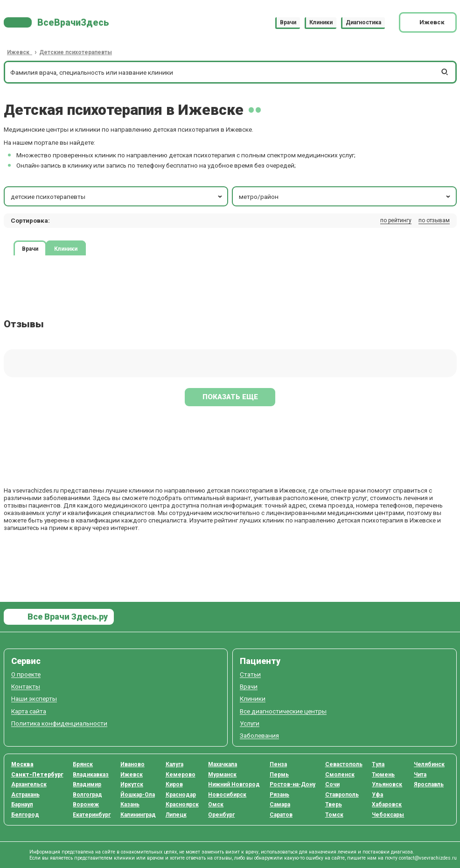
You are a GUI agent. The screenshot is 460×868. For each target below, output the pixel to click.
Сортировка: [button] (30, 220)
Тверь (334, 804)
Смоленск (340, 775)
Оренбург (221, 815)
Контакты (26, 687)
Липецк (176, 815)
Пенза (278, 764)
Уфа (377, 795)
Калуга (174, 764)
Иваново (132, 764)
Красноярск (182, 804)
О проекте (26, 674)
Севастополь (344, 764)
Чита (420, 775)
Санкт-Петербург (37, 775)
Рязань (279, 795)
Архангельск (29, 784)
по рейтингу (396, 220)
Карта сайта (29, 711)
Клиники (321, 22)
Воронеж (86, 804)
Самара (280, 804)
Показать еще (230, 397)
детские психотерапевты (117, 197)
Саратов (281, 815)
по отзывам (434, 220)
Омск (216, 804)
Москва (22, 764)
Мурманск (222, 775)
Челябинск (429, 764)
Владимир (87, 784)
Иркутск (132, 784)
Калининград (138, 815)
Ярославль (429, 784)
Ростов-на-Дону (293, 784)
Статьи (250, 674)
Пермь (279, 775)
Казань (130, 804)
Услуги (250, 723)
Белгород (25, 815)
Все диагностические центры (283, 711)
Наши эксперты (34, 699)
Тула (378, 764)
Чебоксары (388, 815)
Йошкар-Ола (138, 795)
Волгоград (87, 795)
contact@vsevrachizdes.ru (428, 858)
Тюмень (383, 775)
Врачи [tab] (30, 248)
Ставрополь (342, 795)
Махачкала (223, 764)
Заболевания (259, 736)
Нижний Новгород (234, 784)
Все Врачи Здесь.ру (67, 617)
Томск (334, 815)
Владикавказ (91, 775)
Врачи (288, 22)
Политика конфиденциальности (59, 723)
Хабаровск (387, 804)
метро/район (345, 197)
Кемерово (181, 775)
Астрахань (25, 795)
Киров (174, 784)
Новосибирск (227, 795)
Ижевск (132, 775)
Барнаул (22, 804)
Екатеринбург (92, 815)
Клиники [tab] (66, 248)
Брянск (83, 764)
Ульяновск (387, 784)
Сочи (332, 784)
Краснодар (181, 795)
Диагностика (363, 22)
